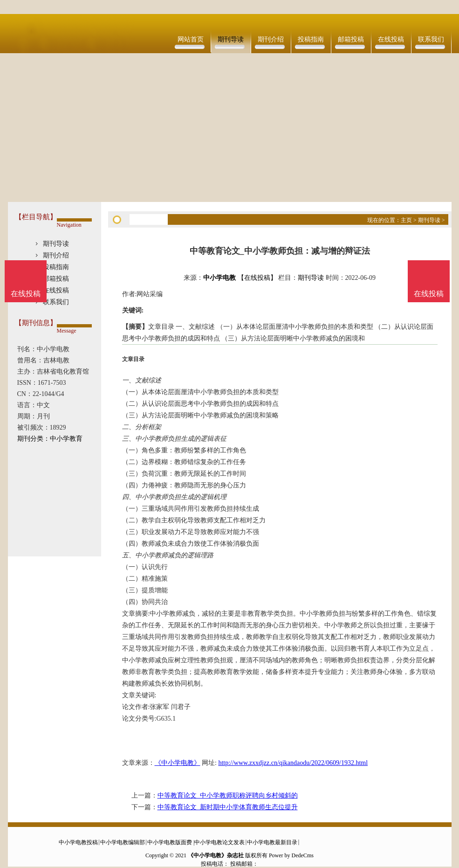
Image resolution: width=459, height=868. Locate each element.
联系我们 (431, 39)
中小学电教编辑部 (123, 842)
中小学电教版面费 (170, 842)
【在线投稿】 (257, 278)
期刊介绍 (271, 39)
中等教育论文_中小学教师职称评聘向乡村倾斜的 (228, 795)
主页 (406, 220)
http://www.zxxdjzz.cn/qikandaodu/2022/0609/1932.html (293, 763)
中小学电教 (219, 278)
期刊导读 (231, 39)
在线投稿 (391, 39)
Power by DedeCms (291, 855)
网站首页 (191, 39)
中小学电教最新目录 (272, 842)
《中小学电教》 (178, 763)
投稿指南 (311, 39)
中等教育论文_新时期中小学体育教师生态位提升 (228, 807)
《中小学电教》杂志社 (216, 855)
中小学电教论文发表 (219, 842)
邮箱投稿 (351, 39)
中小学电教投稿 (78, 842)
